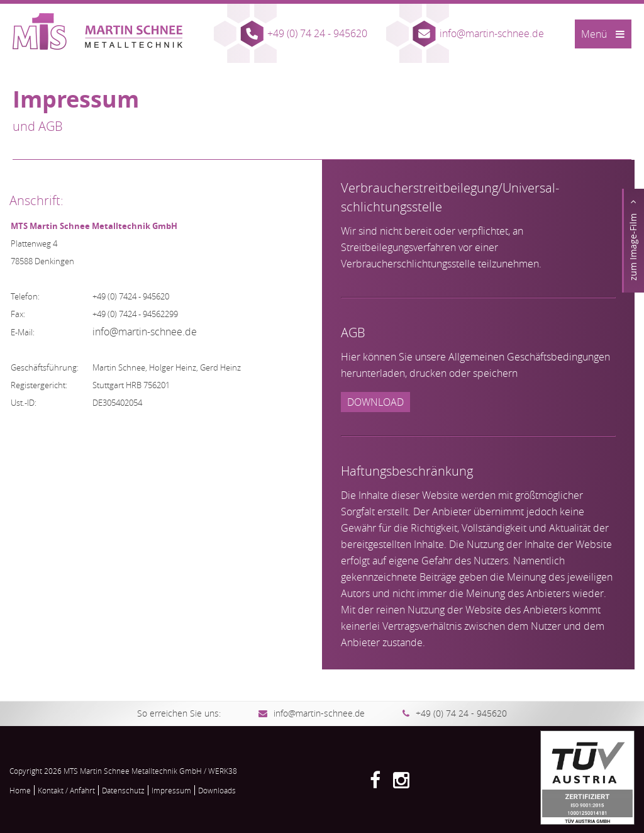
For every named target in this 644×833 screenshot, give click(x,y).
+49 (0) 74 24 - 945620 (317, 33)
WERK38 (223, 771)
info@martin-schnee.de (492, 33)
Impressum (171, 790)
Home (20, 790)
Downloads (217, 790)
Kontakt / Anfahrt (66, 790)
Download (375, 402)
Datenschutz (123, 790)
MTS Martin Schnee (97, 31)
